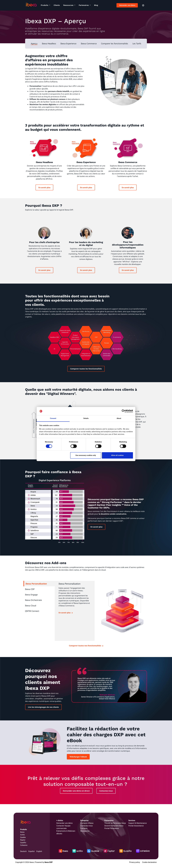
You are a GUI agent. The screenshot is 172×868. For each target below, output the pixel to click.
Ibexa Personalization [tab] (36, 584)
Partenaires (84, 5)
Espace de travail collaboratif (65, 331)
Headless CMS (54, 337)
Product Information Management (75, 337)
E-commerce (117, 337)
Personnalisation (75, 349)
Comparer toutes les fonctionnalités (86, 369)
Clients (57, 5)
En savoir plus (44, 187)
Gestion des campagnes (86, 343)
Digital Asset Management (65, 355)
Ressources (69, 5)
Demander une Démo (127, 5)
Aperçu (34, 44)
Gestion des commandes (107, 355)
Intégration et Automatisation (86, 355)
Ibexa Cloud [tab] (31, 606)
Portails (107, 343)
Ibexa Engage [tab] (31, 595)
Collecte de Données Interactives (96, 349)
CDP (96, 337)
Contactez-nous (106, 791)
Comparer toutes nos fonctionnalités (85, 646)
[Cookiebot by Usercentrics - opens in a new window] (123, 411)
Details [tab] (86, 418)
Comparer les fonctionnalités (115, 44)
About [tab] (119, 418)
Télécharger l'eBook (78, 757)
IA (55, 349)
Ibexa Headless (49, 44)
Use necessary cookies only (86, 455)
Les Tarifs (137, 44)
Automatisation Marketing (107, 331)
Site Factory (86, 331)
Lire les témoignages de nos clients (43, 707)
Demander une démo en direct (76, 791)
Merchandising (117, 349)
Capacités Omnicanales (65, 343)
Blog (96, 5)
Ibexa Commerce (89, 44)
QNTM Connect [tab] (32, 611)
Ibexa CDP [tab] (30, 589)
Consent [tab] (53, 418)
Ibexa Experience (68, 44)
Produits (45, 5)
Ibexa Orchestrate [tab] (33, 600)
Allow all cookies (117, 455)
